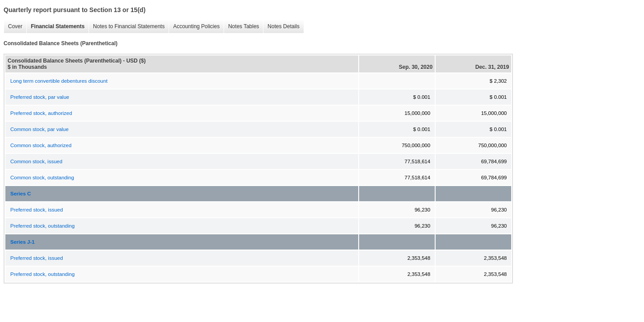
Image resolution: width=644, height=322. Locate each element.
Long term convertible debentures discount (59, 81)
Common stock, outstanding (42, 178)
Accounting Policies (194, 27)
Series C (21, 194)
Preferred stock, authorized (41, 113)
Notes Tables (241, 27)
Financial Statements (55, 27)
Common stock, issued (36, 161)
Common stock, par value (39, 129)
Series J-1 (22, 242)
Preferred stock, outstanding (42, 226)
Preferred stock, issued (37, 210)
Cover (13, 27)
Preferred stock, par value (40, 97)
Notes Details (281, 27)
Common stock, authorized (41, 145)
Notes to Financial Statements (127, 27)
